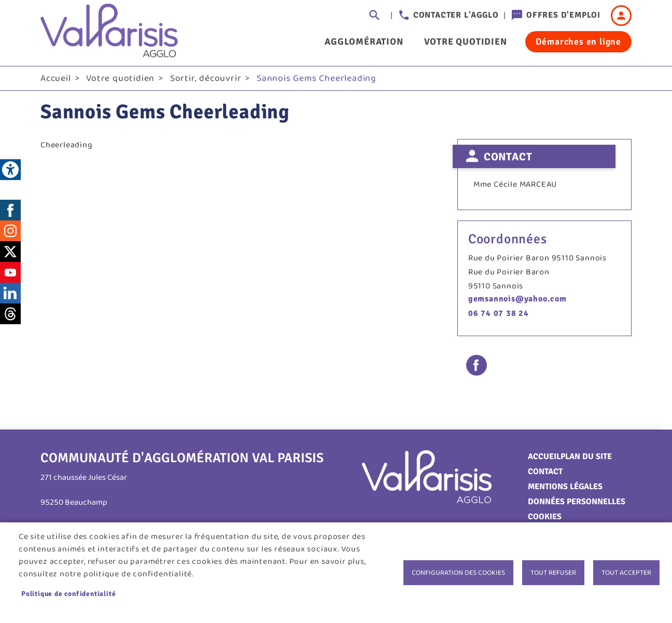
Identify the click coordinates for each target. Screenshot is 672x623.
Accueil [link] (56, 78)
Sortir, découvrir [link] (206, 78)
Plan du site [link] (586, 456)
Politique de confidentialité (68, 594)
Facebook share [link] (477, 365)
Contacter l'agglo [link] (456, 15)
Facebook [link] (10, 210)
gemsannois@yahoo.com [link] (517, 299)
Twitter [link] (10, 252)
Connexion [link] (621, 16)
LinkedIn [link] (10, 293)
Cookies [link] (545, 517)
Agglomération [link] (364, 41)
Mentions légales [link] (565, 487)
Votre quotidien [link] (466, 41)
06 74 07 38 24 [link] (499, 313)
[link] (10, 170)
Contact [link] (545, 472)
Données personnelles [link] (577, 502)
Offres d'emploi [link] (563, 15)
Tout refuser (553, 573)
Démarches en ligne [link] (578, 41)
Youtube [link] (10, 272)
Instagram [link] (10, 231)
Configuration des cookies (458, 573)
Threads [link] (10, 314)
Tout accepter (626, 573)
